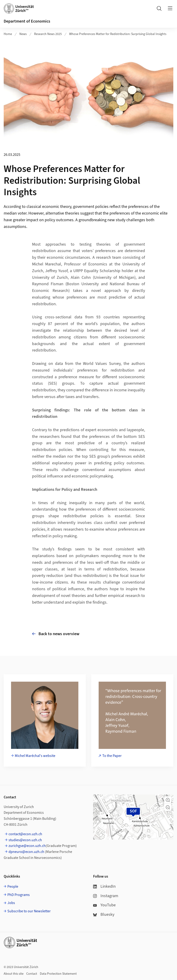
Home (8, 34)
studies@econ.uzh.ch (25, 840)
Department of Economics (27, 21)
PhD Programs (19, 895)
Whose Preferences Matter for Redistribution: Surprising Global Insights (118, 34)
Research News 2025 (48, 34)
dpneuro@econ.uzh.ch (26, 852)
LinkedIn (104, 886)
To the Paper (112, 756)
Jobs (11, 903)
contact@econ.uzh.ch (25, 834)
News (23, 34)
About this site (14, 974)
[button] (168, 800)
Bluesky (104, 915)
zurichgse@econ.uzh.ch (27, 846)
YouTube (104, 905)
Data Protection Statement (58, 974)
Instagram (106, 896)
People (13, 887)
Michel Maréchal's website (35, 756)
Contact (32, 974)
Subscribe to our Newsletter (29, 911)
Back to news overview (56, 634)
